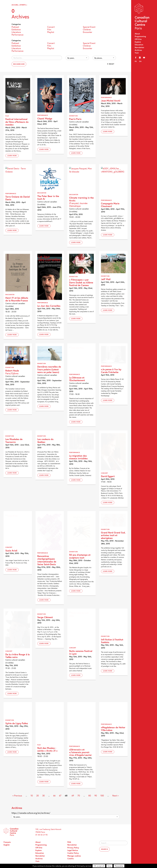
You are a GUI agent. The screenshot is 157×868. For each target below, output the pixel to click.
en (140, 61)
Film (49, 29)
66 (54, 796)
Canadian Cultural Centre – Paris (142, 17)
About (137, 34)
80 (90, 796)
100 (102, 796)
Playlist (51, 32)
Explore (138, 42)
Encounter (88, 32)
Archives (138, 50)
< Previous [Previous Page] (17, 796)
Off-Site (138, 39)
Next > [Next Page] (115, 796)
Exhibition (16, 29)
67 (60, 796)
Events (23, 5)
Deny (109, 866)
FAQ (69, 842)
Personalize (119, 866)
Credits (71, 858)
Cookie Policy (73, 853)
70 (79, 796)
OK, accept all (99, 866)
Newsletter (139, 47)
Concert (51, 27)
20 (38, 796)
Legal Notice (73, 850)
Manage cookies (74, 856)
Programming (140, 36)
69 (73, 796)
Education (139, 45)
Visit (137, 53)
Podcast (15, 27)
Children (87, 29)
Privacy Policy (73, 848)
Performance (17, 34)
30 (43, 796)
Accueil (15, 5)
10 (32, 796)
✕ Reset (111, 64)
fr (136, 61)
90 (96, 796)
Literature (16, 32)
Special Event (89, 27)
